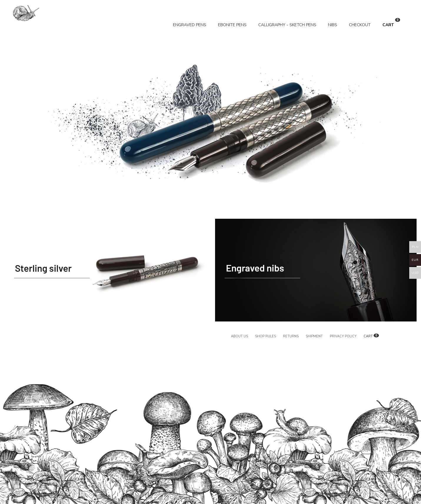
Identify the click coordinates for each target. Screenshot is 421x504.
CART (391, 23)
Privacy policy (343, 336)
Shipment (314, 336)
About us (239, 336)
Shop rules (266, 336)
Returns (291, 336)
